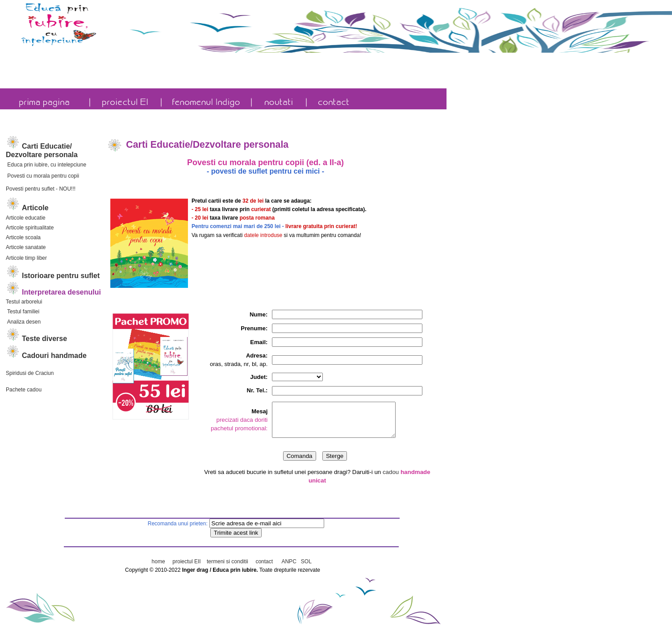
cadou (392, 475)
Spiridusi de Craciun (30, 373)
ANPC (289, 561)
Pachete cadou (24, 390)
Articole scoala (23, 237)
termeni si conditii (227, 561)
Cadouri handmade (54, 356)
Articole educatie (26, 218)
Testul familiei (23, 312)
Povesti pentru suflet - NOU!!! (41, 189)
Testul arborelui (24, 302)
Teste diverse (44, 339)
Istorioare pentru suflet (53, 276)
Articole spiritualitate (30, 228)
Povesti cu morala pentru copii (42, 176)
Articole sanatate (26, 247)
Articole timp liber (26, 258)
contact (264, 561)
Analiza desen (23, 322)
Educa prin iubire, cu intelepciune (46, 165)
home (159, 561)
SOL (306, 561)
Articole (35, 208)
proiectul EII (186, 561)
